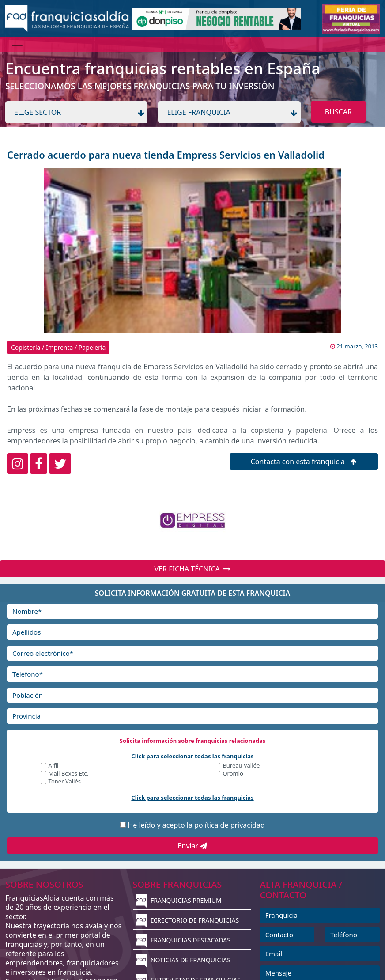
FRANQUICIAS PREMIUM (178, 900)
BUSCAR (338, 112)
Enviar (193, 846)
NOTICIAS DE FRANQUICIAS (183, 960)
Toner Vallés (65, 782)
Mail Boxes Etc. (68, 774)
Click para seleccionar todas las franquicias (192, 756)
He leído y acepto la (196, 825)
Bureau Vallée (241, 766)
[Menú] (17, 45)
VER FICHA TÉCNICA (193, 569)
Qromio (233, 774)
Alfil (54, 766)
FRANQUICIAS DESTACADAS (183, 940)
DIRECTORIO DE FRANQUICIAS (187, 920)
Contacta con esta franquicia (304, 462)
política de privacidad (230, 825)
